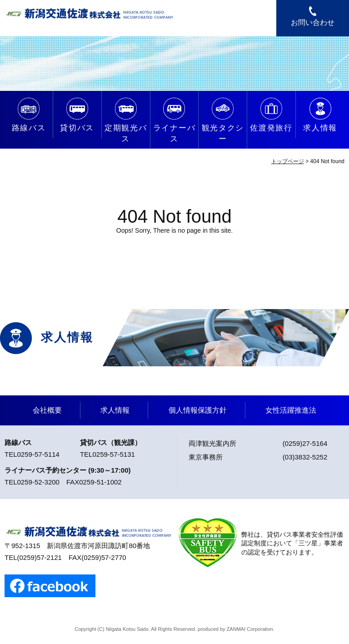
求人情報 (115, 410)
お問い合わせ (313, 22)
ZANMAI (236, 629)
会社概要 (47, 410)
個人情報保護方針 (198, 410)
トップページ (288, 161)
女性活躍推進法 (291, 410)
